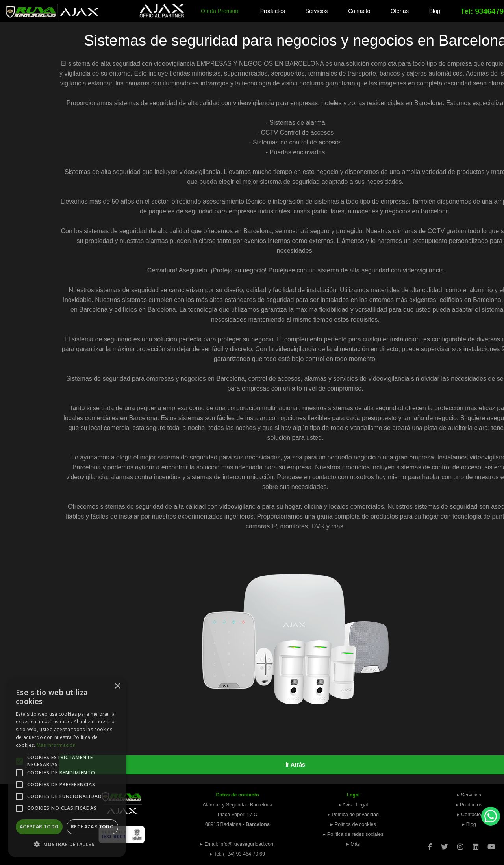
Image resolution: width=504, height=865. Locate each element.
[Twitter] (445, 844)
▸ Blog (469, 824)
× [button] (117, 686)
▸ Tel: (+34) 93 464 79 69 (237, 854)
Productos (273, 11)
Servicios (317, 11)
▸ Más (353, 844)
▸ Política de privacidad (353, 815)
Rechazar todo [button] (92, 827)
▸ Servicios (469, 795)
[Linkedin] (475, 844)
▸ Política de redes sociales (353, 834)
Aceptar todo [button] (39, 827)
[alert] (67, 768)
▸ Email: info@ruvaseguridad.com (237, 844)
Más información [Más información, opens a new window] (56, 745)
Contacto (359, 11)
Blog (435, 11)
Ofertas (400, 11)
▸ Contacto (469, 815)
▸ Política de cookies (353, 824)
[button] (67, 844)
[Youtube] (491, 844)
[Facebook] (430, 844)
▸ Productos (469, 805)
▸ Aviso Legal (353, 805)
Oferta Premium (220, 11)
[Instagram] (460, 844)
